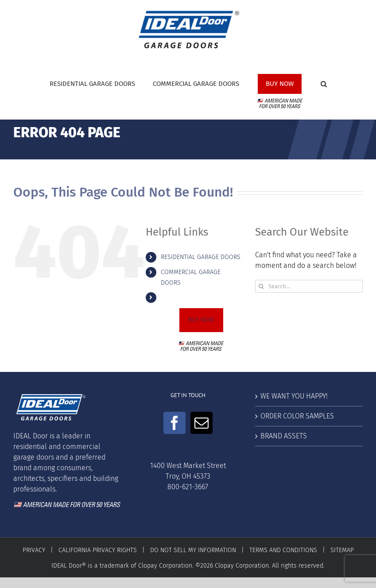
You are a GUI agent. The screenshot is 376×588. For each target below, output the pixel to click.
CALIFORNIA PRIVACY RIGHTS (98, 550)
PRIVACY (34, 550)
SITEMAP (342, 550)
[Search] (262, 286)
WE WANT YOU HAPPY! (294, 396)
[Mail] (202, 423)
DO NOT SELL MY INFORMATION (193, 550)
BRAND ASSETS (284, 436)
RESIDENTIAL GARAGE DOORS (201, 257)
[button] (324, 87)
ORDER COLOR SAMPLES (297, 416)
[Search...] (309, 286)
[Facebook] (174, 423)
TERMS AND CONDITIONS (283, 550)
